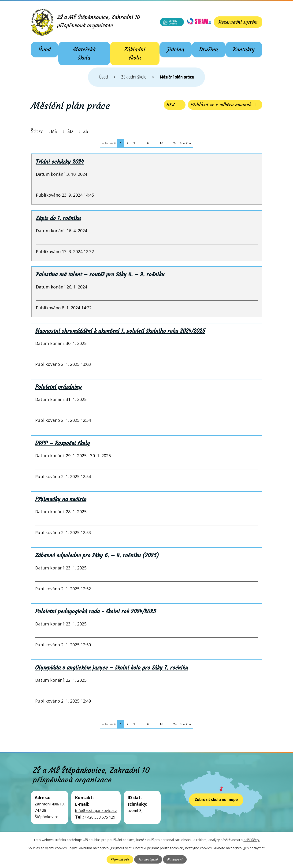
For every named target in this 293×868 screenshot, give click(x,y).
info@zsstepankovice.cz (96, 811)
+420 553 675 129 (100, 817)
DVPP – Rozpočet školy (63, 443)
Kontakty (244, 49)
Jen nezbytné (148, 859)
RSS (174, 105)
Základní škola (135, 54)
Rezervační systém (238, 22)
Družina (209, 49)
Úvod (45, 49)
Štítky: (37, 131)
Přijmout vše (120, 859)
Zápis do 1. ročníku (58, 218)
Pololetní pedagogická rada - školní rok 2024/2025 (96, 611)
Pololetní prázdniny (58, 387)
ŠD (70, 131)
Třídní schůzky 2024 (60, 162)
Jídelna (176, 49)
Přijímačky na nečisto (61, 499)
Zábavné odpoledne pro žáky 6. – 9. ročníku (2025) (97, 555)
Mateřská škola (84, 54)
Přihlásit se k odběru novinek (225, 105)
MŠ (54, 131)
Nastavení (175, 859)
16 (161, 143)
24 (175, 143)
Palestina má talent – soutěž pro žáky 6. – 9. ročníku (100, 274)
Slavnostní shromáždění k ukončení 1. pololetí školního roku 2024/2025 (120, 331)
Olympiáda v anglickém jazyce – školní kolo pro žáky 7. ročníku (112, 668)
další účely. (252, 840)
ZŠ (86, 131)
